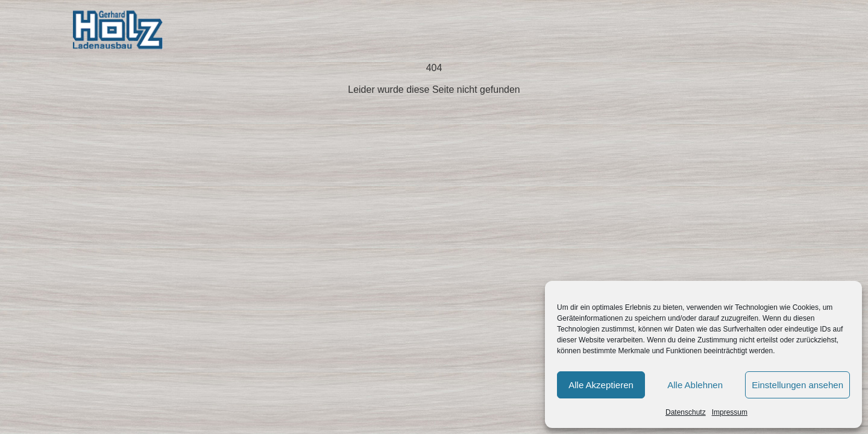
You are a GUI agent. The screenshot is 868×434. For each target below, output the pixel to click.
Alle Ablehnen (695, 385)
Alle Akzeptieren (601, 385)
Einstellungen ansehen (797, 385)
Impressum (730, 412)
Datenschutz (686, 412)
